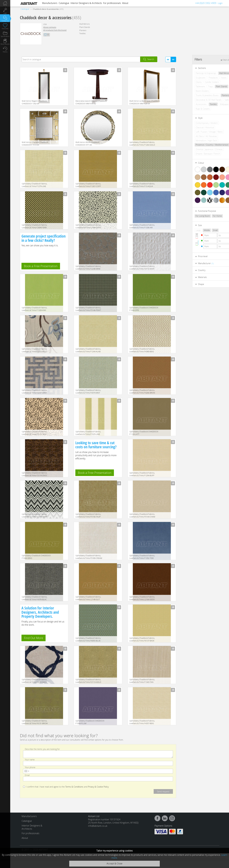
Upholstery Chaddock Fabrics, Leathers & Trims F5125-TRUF (34, 433)
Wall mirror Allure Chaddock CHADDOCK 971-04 (87, 143)
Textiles (82, 33)
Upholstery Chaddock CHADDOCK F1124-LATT (144, 433)
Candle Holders (201, 82)
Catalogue (64, 3)
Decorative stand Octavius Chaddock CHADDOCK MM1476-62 (91, 102)
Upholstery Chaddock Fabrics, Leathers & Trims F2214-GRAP (34, 515)
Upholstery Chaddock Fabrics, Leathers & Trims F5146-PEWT (88, 309)
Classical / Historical (194, 127)
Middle (196, 230)
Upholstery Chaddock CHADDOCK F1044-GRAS (36, 557)
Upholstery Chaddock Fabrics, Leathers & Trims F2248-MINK (88, 267)
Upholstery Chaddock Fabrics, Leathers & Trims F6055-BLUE (88, 639)
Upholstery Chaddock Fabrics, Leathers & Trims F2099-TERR (34, 226)
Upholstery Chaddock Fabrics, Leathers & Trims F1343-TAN (142, 681)
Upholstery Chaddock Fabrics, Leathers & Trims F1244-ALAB (88, 350)
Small (204, 230)
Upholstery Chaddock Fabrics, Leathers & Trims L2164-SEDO (142, 598)
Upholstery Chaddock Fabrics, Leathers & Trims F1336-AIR (142, 226)
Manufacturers (50, 3)
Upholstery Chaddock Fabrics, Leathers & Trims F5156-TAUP (88, 515)
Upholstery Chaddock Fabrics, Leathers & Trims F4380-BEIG (142, 350)
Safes (216, 100)
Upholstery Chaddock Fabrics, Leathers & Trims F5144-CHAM (142, 515)
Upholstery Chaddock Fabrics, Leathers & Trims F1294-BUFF (142, 474)
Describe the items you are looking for (42, 749)
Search (151, 59)
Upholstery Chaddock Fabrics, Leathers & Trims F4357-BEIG (142, 722)
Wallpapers (214, 104)
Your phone (30, 767)
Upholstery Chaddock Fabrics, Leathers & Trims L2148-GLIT (88, 598)
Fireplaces (202, 78)
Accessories (190, 104)
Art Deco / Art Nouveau (195, 136)
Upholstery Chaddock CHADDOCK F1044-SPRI (144, 309)
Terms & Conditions (74, 787)
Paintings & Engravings (195, 73)
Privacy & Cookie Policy (98, 787)
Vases (213, 78)
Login (220, 3)
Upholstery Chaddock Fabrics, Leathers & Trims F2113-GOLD (88, 681)
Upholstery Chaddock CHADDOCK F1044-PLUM (90, 722)
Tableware (189, 86)
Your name (30, 760)
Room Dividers (191, 91)
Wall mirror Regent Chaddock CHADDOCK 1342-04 (34, 102)
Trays (199, 86)
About (125, 3)
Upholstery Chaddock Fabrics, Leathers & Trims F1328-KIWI (34, 309)
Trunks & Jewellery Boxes (196, 95)
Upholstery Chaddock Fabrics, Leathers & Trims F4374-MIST (88, 391)
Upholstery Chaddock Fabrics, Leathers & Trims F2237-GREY (34, 391)
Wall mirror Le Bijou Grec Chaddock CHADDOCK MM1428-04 (145, 102)
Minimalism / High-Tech (195, 141)
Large (187, 230)
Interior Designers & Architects (86, 3)
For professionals (112, 3)
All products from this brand (55, 30)
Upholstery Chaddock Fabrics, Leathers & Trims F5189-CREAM (89, 557)
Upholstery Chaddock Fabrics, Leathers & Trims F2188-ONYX (88, 226)
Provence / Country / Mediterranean (201, 145)
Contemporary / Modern (195, 123)
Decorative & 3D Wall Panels (197, 100)
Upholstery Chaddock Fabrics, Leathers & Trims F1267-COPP (88, 185)
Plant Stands (85, 27)
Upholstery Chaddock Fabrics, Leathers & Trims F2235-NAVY (34, 681)
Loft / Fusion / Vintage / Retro (198, 132)
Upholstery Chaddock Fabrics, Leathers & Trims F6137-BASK (142, 639)
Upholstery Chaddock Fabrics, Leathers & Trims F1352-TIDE (142, 557)
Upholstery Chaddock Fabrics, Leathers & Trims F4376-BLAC (34, 598)
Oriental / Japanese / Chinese (198, 149)
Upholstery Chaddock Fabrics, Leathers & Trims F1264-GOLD (142, 143)
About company (50, 27)
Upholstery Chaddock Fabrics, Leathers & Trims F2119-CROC (34, 474)
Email (27, 775)
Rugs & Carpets (192, 109)
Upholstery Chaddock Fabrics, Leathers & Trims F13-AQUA (142, 185)
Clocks (187, 82)
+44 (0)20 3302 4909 (206, 3)
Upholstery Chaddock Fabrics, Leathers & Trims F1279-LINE (34, 185)
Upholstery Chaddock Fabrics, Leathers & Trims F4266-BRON (142, 391)
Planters (83, 30)
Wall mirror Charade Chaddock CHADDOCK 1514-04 (35, 143)
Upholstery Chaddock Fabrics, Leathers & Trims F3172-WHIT (142, 267)
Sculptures (189, 78)
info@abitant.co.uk (98, 826)
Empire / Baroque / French (197, 154)
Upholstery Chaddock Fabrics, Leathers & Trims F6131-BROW (35, 722)
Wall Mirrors (84, 24)
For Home (206, 216)
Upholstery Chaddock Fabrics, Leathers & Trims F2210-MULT (34, 350)
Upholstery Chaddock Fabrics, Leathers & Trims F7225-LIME (88, 433)
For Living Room (191, 216)
